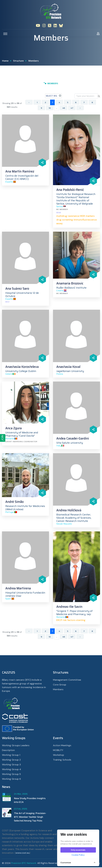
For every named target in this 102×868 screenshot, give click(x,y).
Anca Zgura (13, 429)
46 (64, 109)
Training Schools (62, 760)
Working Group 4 (11, 770)
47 (72, 109)
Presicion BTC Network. (24, 864)
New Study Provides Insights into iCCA (30, 801)
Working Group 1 (11, 756)
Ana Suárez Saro (17, 289)
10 (50, 109)
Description (8, 751)
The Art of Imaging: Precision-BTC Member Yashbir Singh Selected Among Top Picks (30, 818)
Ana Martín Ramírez (20, 172)
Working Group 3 (11, 765)
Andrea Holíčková (69, 511)
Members (58, 690)
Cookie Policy (78, 855)
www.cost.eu (23, 854)
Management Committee (67, 680)
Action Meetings (62, 746)
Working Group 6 (11, 780)
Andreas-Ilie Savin (69, 607)
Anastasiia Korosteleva (22, 367)
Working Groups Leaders (16, 746)
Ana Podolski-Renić (70, 190)
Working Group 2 (11, 760)
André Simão (14, 502)
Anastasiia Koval (68, 367)
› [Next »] (80, 109)
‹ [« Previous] (29, 103)
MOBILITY (58, 751)
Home (5, 61)
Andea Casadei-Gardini (73, 439)
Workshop (59, 756)
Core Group (60, 685)
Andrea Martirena (18, 589)
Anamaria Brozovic (70, 284)
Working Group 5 (11, 775)
